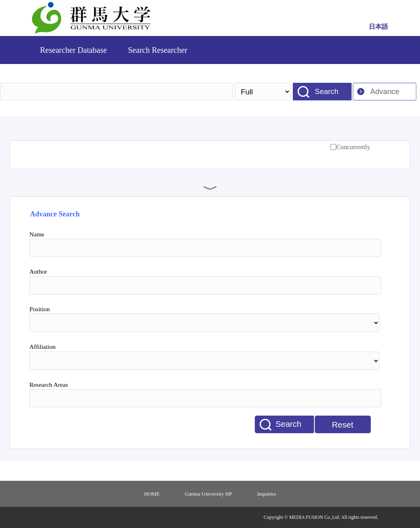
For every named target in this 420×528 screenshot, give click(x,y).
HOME (152, 494)
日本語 (378, 27)
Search (327, 91)
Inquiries (267, 494)
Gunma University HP (208, 494)
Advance (385, 91)
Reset (343, 425)
